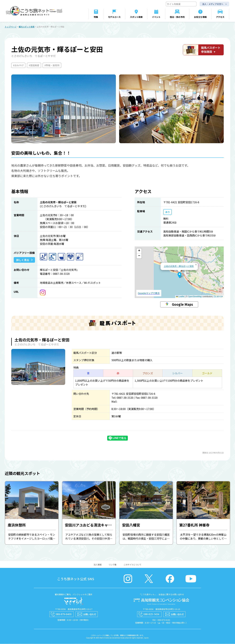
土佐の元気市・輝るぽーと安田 (179, 266)
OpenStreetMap (195, 297)
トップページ (11, 27)
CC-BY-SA (218, 297)
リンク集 (113, 565)
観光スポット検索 (27, 27)
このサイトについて (133, 565)
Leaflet (180, 297)
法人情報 (98, 565)
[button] (180, 275)
